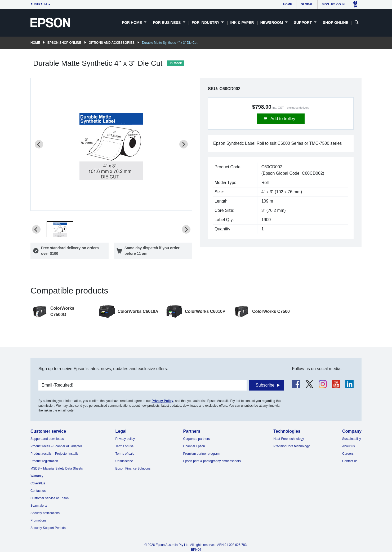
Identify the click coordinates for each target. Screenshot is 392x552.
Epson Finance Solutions (133, 468)
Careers (348, 454)
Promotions (39, 520)
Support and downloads (47, 439)
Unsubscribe (124, 461)
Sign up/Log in (333, 4)
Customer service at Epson (50, 498)
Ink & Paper (242, 23)
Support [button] (304, 23)
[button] (60, 229)
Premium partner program (201, 454)
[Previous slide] (39, 144)
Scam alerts (39, 506)
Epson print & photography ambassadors (212, 461)
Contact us (38, 491)
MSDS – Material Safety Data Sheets (57, 468)
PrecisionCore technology (291, 446)
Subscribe (265, 385)
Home (288, 4)
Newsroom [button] (272, 23)
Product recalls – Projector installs (54, 454)
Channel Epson (194, 446)
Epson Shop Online (64, 43)
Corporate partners (197, 439)
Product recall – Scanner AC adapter (56, 446)
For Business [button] (167, 23)
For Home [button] (132, 23)
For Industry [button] (206, 23)
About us (348, 446)
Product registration (44, 461)
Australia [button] (39, 4)
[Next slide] (184, 144)
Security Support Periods (48, 528)
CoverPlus (38, 483)
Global (307, 4)
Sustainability (352, 439)
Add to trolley (282, 119)
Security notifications (45, 513)
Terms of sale (125, 454)
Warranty (37, 476)
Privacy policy (125, 439)
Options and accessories (112, 43)
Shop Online (336, 23)
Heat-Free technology (289, 439)
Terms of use (125, 446)
